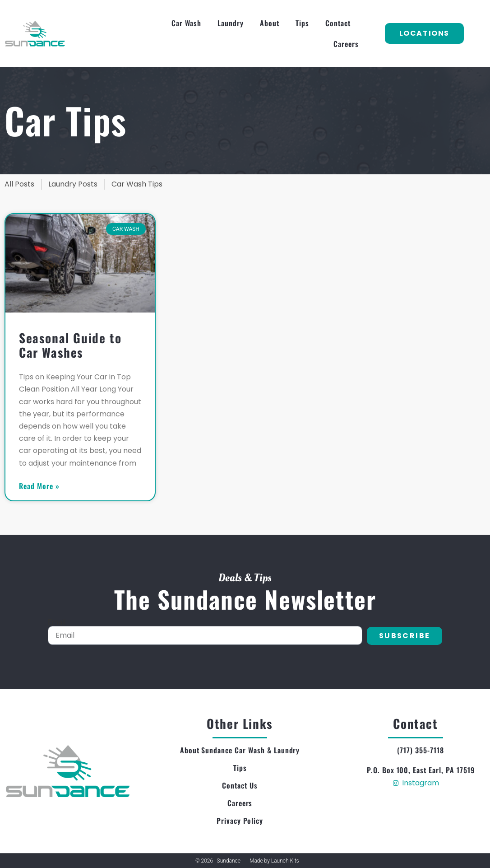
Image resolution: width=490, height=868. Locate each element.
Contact (338, 23)
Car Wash (187, 23)
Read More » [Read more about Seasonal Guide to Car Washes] (39, 486)
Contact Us (240, 785)
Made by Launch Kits (274, 861)
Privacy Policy (240, 821)
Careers (346, 44)
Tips (302, 23)
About (270, 23)
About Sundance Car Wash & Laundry (240, 750)
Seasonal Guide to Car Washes (70, 345)
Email (57, 622)
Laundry (231, 23)
